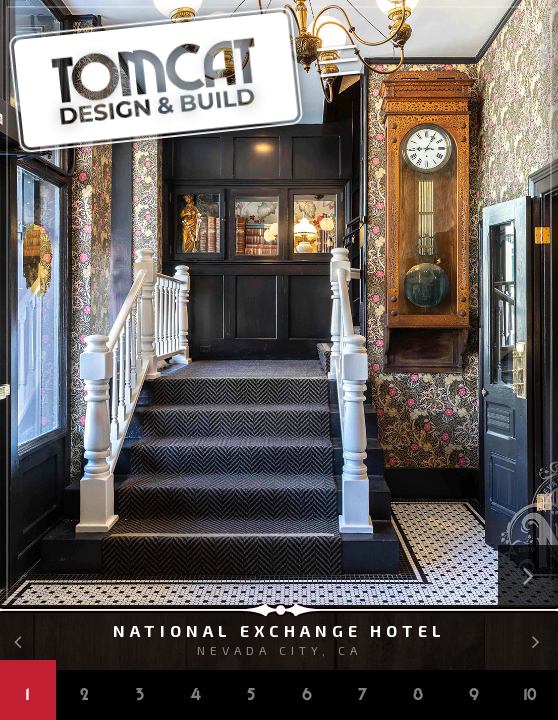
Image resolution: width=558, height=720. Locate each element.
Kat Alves (543, 40)
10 (530, 695)
